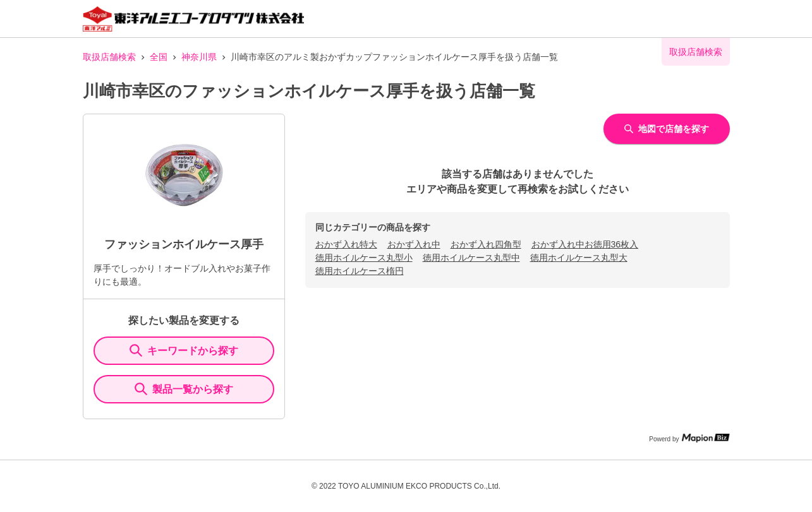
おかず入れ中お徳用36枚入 (585, 244)
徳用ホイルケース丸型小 (364, 258)
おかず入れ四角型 (486, 244)
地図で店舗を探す (667, 129)
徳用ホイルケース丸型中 (471, 258)
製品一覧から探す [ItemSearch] (184, 389)
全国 (159, 57)
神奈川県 (199, 57)
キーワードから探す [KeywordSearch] (184, 350)
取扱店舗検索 (109, 57)
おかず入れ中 (414, 244)
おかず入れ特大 (346, 244)
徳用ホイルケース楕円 (360, 271)
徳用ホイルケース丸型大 (579, 258)
